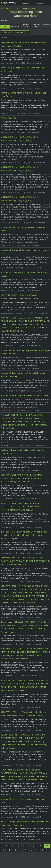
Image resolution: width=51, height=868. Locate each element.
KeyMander (15, 27)
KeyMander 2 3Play (36, 26)
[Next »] (48, 850)
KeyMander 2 (46, 26)
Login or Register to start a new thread (15, 32)
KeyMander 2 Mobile (25, 26)
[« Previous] (2, 846)
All (5, 27)
